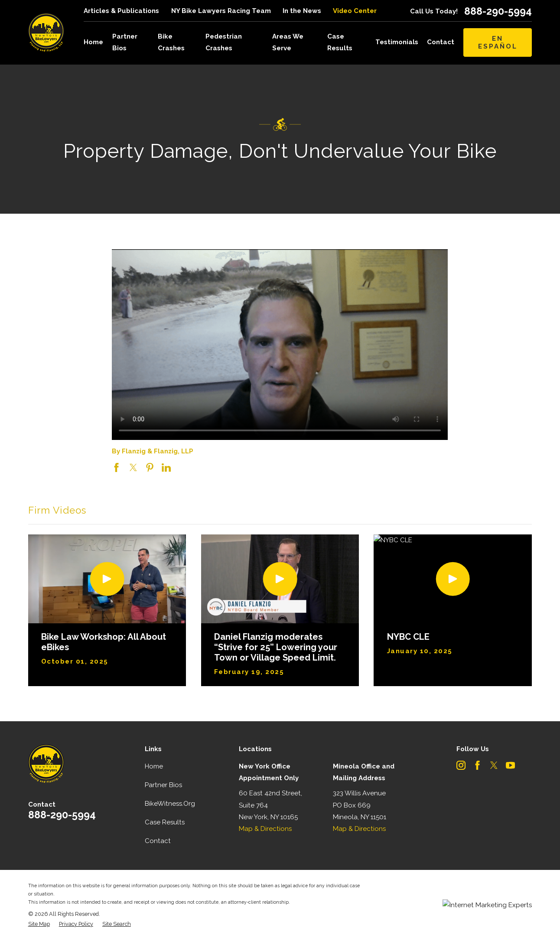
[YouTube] (510, 765)
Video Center (355, 11)
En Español (498, 42)
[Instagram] (461, 765)
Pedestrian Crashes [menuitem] (224, 42)
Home (154, 766)
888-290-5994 (498, 11)
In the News (302, 11)
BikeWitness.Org (170, 804)
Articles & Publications (121, 11)
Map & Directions (265, 829)
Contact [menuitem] (441, 42)
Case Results (165, 822)
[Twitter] (494, 765)
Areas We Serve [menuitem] (288, 42)
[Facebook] (477, 765)
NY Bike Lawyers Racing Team (221, 11)
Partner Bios (163, 785)
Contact (158, 841)
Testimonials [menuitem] (397, 42)
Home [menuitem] (93, 42)
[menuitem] (39, 924)
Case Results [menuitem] (340, 42)
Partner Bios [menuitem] (125, 42)
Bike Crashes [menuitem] (171, 42)
